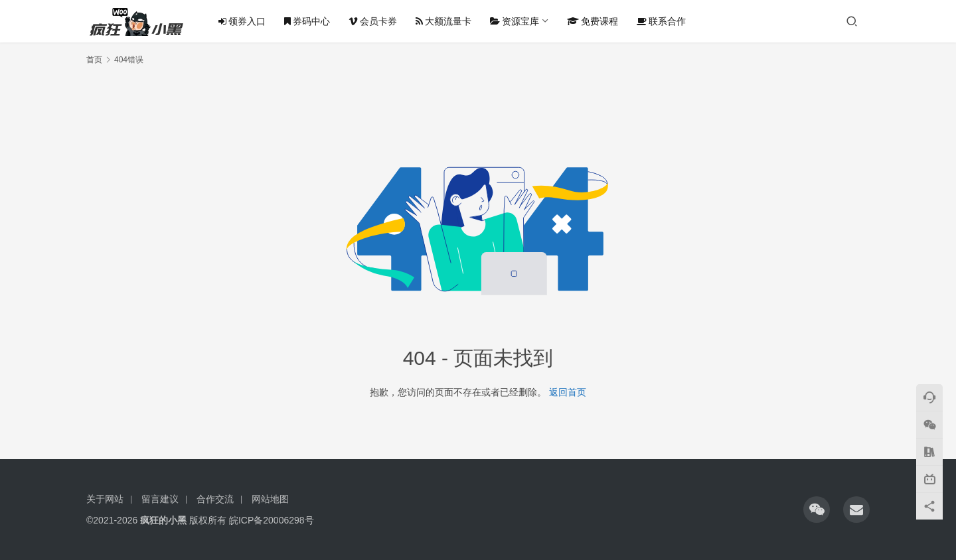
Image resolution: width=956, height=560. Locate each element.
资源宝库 (515, 21)
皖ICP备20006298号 (272, 520)
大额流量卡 (443, 21)
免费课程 (593, 21)
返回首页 (568, 392)
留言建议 (160, 499)
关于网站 (105, 499)
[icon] (817, 510)
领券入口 (242, 21)
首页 (94, 60)
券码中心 (307, 21)
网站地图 (270, 499)
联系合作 (661, 21)
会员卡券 (373, 21)
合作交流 (215, 499)
